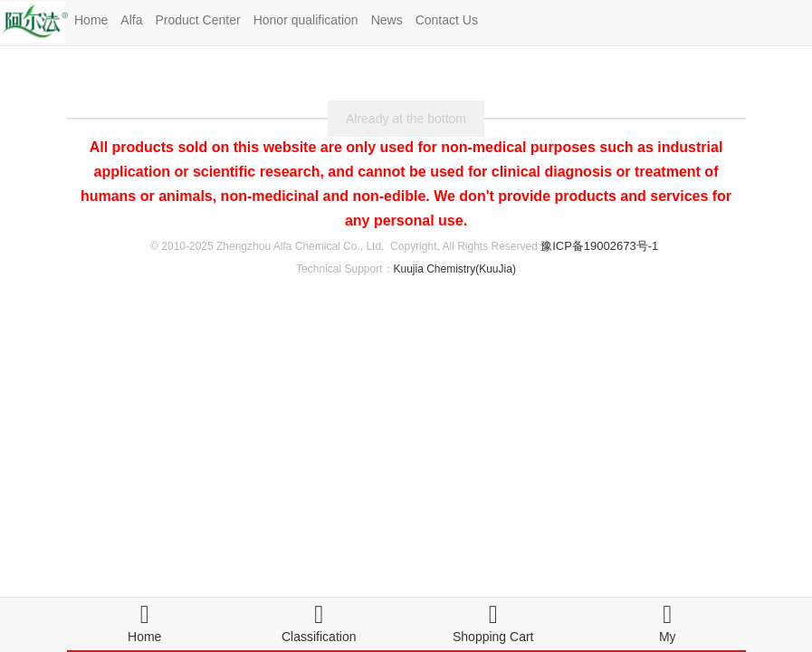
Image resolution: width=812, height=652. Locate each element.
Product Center (197, 20)
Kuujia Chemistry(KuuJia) (455, 269)
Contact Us (447, 20)
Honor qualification (306, 20)
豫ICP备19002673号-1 (599, 246)
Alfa (131, 20)
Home (91, 20)
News (387, 20)
